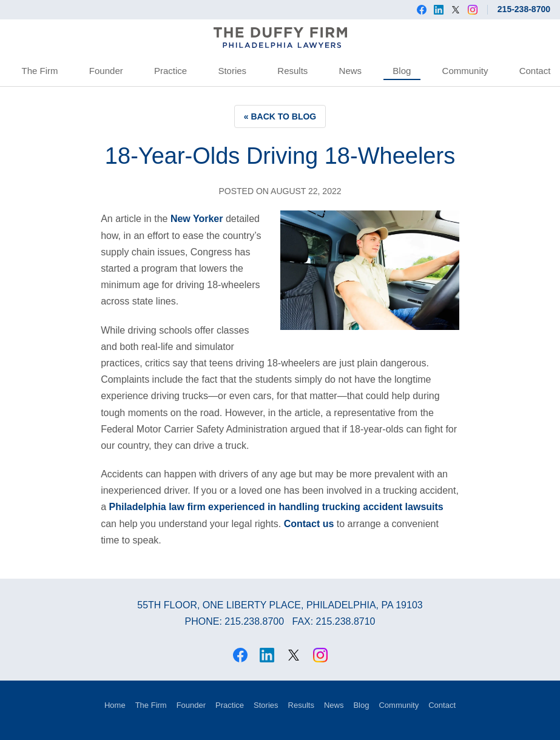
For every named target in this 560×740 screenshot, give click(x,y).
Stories (232, 71)
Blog (402, 71)
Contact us (309, 524)
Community (465, 71)
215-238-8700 (524, 9)
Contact (535, 71)
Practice (170, 71)
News (351, 71)
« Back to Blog (280, 116)
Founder (106, 71)
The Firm (40, 71)
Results (292, 71)
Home (115, 705)
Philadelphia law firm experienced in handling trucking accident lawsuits (276, 507)
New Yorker (197, 219)
